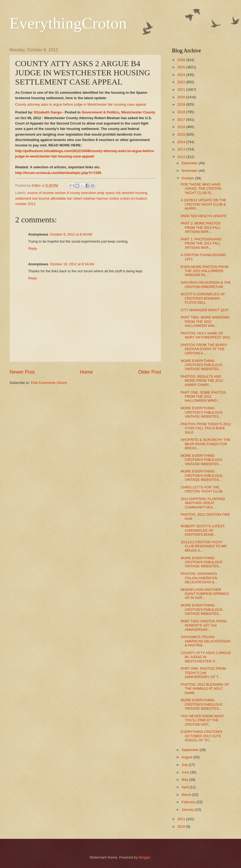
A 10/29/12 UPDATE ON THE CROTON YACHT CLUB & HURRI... (203, 204)
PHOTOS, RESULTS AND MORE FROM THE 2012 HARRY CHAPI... (202, 381)
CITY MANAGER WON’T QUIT (205, 310)
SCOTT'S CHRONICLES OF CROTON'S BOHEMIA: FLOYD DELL (203, 298)
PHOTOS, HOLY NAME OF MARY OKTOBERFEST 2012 (205, 335)
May (185, 780)
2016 (182, 127)
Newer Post (22, 372)
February (189, 802)
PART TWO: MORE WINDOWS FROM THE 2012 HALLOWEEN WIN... (205, 321)
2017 (182, 120)
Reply (33, 248)
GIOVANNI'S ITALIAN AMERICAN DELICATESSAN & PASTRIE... (206, 641)
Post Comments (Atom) (49, 383)
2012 (182, 157)
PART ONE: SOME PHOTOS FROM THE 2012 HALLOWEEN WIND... (203, 397)
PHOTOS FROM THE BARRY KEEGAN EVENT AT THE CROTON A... (204, 349)
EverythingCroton (68, 23)
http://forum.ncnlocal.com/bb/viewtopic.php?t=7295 (58, 173)
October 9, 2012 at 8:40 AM (71, 234)
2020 (182, 97)
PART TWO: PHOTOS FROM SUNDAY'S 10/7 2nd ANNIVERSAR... (203, 625)
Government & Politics (100, 112)
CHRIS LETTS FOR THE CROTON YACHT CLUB (201, 489)
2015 (182, 134)
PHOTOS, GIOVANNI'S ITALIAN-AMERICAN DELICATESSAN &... (199, 578)
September (190, 750)
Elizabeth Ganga (48, 112)
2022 (182, 82)
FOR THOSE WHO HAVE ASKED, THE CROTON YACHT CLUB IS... (201, 189)
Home (86, 372)
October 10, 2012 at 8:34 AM (72, 264)
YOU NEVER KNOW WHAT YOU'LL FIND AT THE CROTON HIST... (202, 720)
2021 (182, 90)
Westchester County (138, 112)
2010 (182, 827)
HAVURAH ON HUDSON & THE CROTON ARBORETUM (206, 284)
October (188, 178)
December (190, 163)
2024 (182, 75)
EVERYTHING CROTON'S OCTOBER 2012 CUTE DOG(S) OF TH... (201, 736)
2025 (182, 67)
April (185, 787)
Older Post (150, 372)
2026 (182, 60)
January (188, 810)
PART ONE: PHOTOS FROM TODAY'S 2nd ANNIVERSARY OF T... (203, 673)
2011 (182, 819)
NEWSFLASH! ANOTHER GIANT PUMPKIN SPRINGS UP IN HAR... (205, 594)
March (187, 795)
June (186, 772)
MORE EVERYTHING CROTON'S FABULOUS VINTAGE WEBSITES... (201, 365)
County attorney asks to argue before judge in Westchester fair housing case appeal (81, 104)
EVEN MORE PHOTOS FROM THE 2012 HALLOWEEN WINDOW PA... (204, 271)
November (190, 171)
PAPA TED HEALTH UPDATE (203, 216)
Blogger (145, 857)
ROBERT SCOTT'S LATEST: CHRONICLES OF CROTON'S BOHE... (203, 530)
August (187, 757)
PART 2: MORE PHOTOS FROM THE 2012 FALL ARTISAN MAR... (201, 227)
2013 (182, 149)
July (185, 765)
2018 (182, 112)
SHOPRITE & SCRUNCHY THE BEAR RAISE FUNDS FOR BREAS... (205, 444)
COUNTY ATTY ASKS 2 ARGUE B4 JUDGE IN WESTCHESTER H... (206, 657)
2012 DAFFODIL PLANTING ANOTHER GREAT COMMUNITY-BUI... (203, 503)
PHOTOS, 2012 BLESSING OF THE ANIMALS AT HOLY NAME (205, 689)
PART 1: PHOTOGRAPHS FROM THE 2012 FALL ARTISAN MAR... (201, 243)
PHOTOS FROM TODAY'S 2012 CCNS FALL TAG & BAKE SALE (206, 428)
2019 (182, 104)
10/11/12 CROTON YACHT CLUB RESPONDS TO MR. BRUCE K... (204, 546)
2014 (182, 142)
